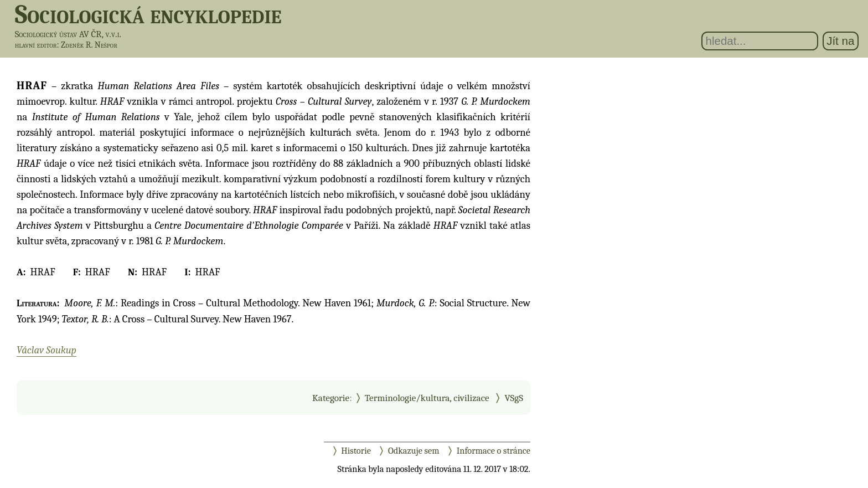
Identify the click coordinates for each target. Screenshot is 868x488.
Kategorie (331, 398)
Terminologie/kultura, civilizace (427, 398)
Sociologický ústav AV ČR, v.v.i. (68, 34)
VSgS (514, 398)
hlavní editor (36, 45)
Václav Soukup (46, 350)
